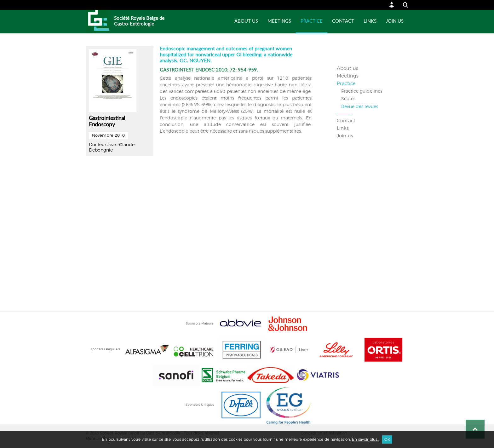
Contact (343, 21)
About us (246, 21)
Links (370, 21)
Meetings (279, 21)
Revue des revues (360, 107)
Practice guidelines (362, 91)
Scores (348, 99)
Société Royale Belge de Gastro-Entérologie (139, 21)
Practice (312, 21)
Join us (395, 21)
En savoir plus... (365, 439)
